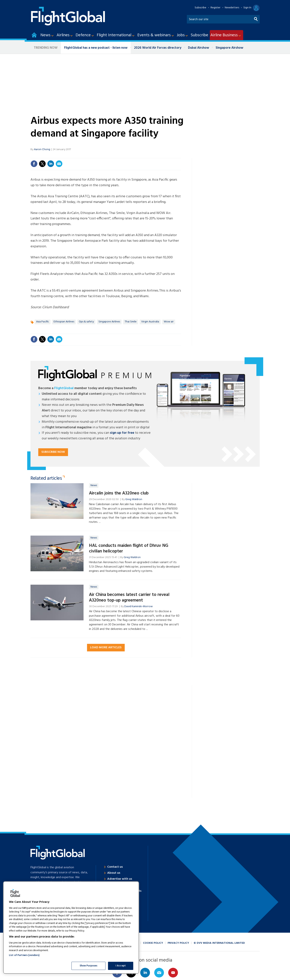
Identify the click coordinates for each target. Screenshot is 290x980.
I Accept (121, 966)
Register (216, 8)
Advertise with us (120, 879)
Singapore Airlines (109, 322)
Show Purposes (89, 966)
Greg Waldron (134, 499)
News (94, 485)
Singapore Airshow (229, 48)
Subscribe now (53, 452)
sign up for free (122, 433)
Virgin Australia (150, 322)
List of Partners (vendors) (24, 955)
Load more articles (106, 648)
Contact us (115, 867)
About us (114, 873)
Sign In (247, 8)
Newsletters (232, 8)
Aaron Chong (42, 149)
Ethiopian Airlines (64, 322)
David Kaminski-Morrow (138, 606)
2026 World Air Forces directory (158, 48)
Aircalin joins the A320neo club (119, 493)
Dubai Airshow (199, 48)
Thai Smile (131, 322)
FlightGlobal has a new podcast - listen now (96, 48)
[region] (71, 928)
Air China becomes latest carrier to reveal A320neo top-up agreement (129, 598)
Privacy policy (178, 943)
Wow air (169, 322)
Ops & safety (86, 322)
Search (256, 18)
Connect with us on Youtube (173, 973)
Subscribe (200, 8)
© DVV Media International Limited (219, 943)
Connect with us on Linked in (145, 973)
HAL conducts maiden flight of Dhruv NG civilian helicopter (129, 548)
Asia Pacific (43, 322)
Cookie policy (153, 943)
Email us (159, 973)
